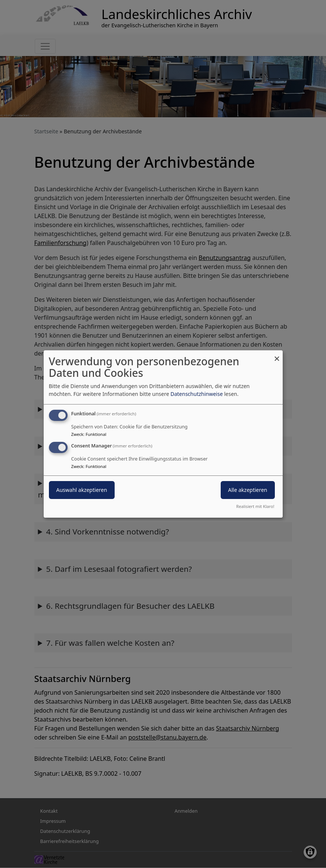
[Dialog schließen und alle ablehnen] (277, 355)
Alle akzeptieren (248, 490)
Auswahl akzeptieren (82, 490)
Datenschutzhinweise (196, 394)
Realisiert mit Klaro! (255, 506)
